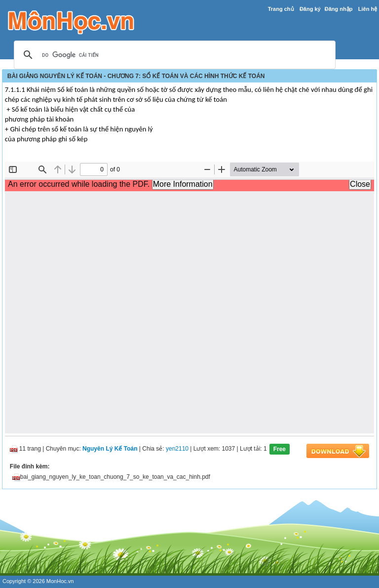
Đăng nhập (339, 9)
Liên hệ (368, 9)
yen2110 (177, 449)
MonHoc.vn (60, 581)
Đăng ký (310, 9)
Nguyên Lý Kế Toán (110, 449)
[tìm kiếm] (173, 55)
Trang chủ (281, 9)
